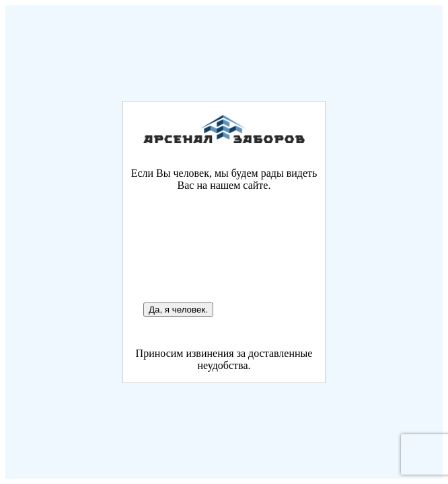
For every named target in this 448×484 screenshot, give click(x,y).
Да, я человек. (178, 310)
